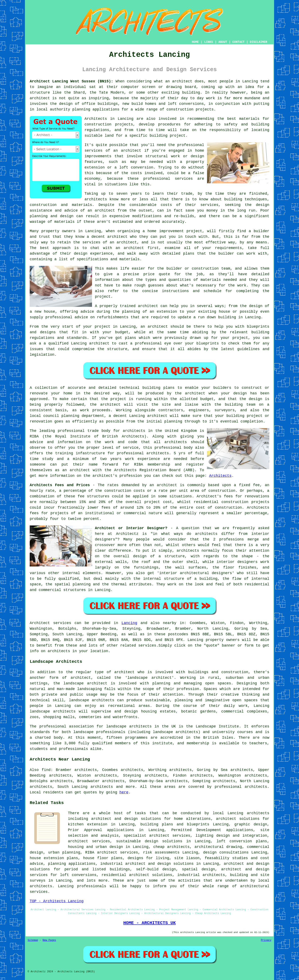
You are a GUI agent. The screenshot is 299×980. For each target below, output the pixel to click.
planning (70, 416)
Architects (220, 476)
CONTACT (238, 42)
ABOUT (223, 42)
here (124, 792)
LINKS (208, 42)
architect (182, 81)
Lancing (129, 623)
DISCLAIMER (259, 42)
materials (211, 280)
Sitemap (33, 940)
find (46, 770)
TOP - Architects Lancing (57, 901)
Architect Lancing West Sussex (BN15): (71, 81)
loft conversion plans (242, 841)
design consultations (226, 852)
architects (96, 199)
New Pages (49, 940)
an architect (127, 151)
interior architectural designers (196, 573)
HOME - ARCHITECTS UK (150, 923)
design (240, 393)
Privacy (266, 940)
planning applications (72, 864)
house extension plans (54, 858)
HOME (195, 42)
